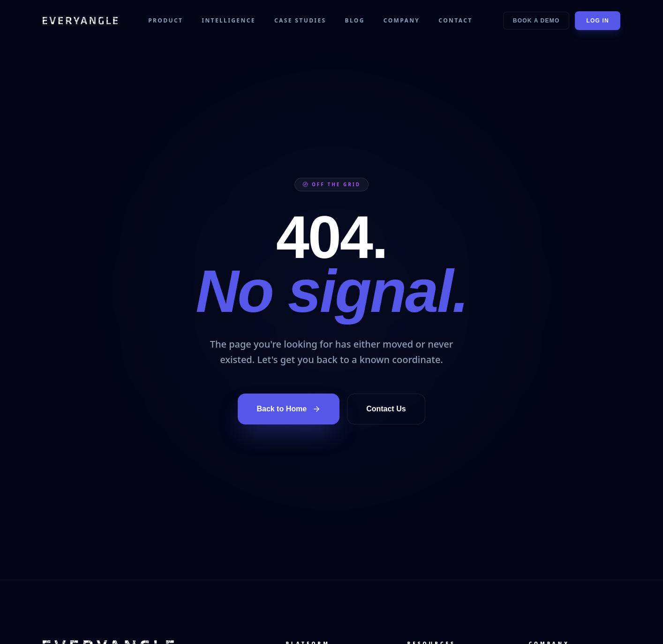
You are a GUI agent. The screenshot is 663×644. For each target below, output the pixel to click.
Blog (355, 21)
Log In (598, 21)
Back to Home (289, 409)
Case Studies (300, 21)
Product (166, 21)
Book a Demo (536, 21)
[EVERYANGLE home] (80, 21)
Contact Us (386, 409)
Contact (455, 21)
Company (402, 21)
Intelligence (229, 21)
